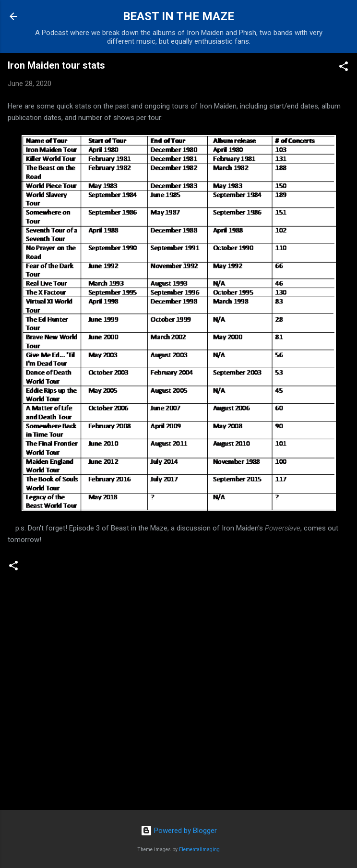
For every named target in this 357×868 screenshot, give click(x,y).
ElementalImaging (199, 850)
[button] (344, 68)
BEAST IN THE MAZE (178, 16)
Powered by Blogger (179, 831)
